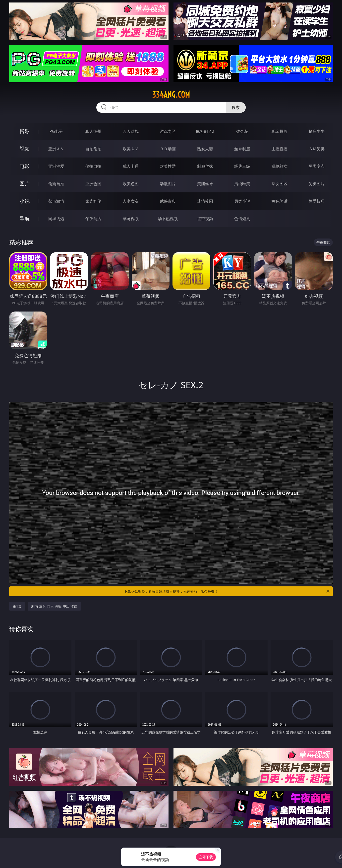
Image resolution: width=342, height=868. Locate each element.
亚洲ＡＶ (56, 149)
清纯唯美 (242, 184)
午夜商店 (93, 219)
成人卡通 (131, 166)
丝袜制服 (242, 149)
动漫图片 (168, 184)
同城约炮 (56, 219)
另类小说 (242, 201)
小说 (25, 201)
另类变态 (317, 166)
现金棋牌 (280, 131)
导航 (25, 218)
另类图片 (317, 184)
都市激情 (56, 201)
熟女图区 (280, 184)
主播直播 (280, 149)
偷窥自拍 (56, 184)
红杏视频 (205, 219)
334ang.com (171, 95)
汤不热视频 (168, 219)
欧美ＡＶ (131, 149)
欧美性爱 (168, 166)
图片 (25, 184)
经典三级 (242, 166)
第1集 (17, 606)
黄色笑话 (280, 201)
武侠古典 (168, 201)
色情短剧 (242, 219)
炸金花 (242, 131)
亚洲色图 (93, 184)
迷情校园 (205, 201)
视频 (25, 149)
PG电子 (56, 131)
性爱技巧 (317, 201)
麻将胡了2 (205, 131)
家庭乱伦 (93, 201)
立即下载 (206, 857)
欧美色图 (131, 184)
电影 (25, 166)
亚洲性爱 (56, 166)
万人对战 (131, 131)
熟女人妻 (205, 149)
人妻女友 (131, 201)
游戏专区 (168, 131)
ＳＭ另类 (317, 149)
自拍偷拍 (93, 149)
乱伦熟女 (280, 166)
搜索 (236, 107)
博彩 (25, 131)
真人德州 (93, 131)
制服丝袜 (205, 166)
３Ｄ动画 (168, 149)
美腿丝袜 (205, 184)
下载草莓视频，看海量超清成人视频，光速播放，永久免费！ (227, 591)
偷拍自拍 (93, 166)
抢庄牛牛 (317, 131)
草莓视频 (131, 219)
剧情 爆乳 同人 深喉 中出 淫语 (54, 606)
